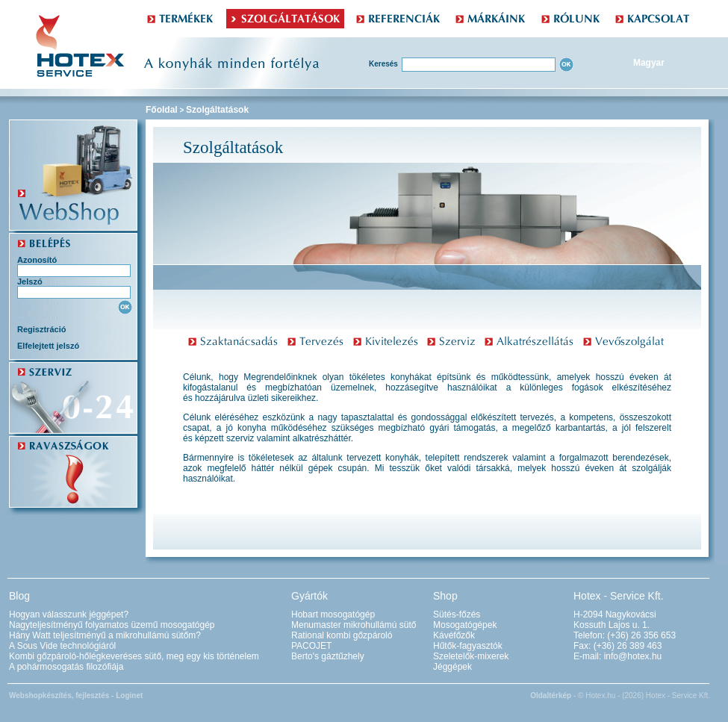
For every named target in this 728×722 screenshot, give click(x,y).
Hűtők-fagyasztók (468, 646)
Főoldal (162, 110)
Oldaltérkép (551, 695)
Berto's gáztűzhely (328, 656)
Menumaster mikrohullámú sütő (354, 625)
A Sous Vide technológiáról (62, 646)
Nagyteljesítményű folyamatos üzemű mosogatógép (112, 625)
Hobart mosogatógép (333, 614)
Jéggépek (452, 667)
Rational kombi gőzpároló (342, 635)
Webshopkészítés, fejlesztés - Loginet (76, 695)
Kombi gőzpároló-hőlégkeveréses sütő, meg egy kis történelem (134, 656)
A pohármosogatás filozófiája (66, 667)
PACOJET (311, 646)
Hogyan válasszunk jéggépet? (69, 614)
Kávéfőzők (454, 635)
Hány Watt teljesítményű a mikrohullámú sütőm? (105, 635)
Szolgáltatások (217, 110)
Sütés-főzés (457, 614)
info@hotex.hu (633, 656)
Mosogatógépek (465, 625)
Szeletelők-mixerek (471, 656)
